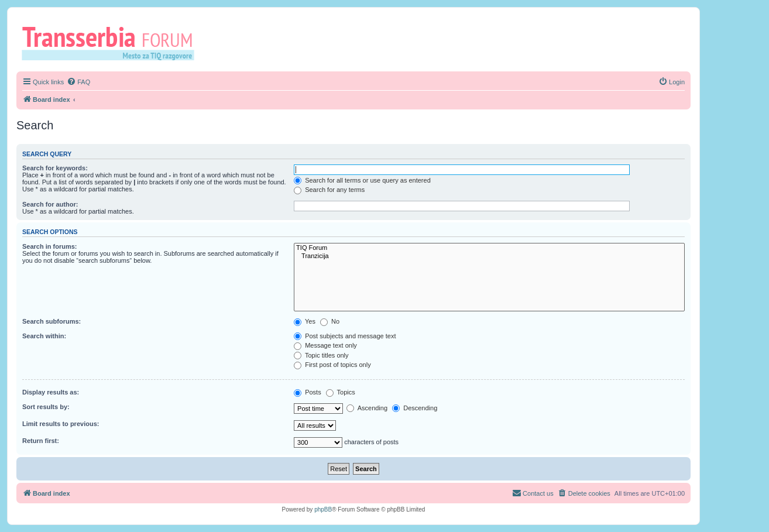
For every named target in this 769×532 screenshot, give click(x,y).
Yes (305, 321)
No (330, 321)
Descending (415, 408)
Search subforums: (52, 321)
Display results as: (51, 392)
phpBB (323, 509)
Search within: (44, 336)
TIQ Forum (489, 248)
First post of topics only (332, 365)
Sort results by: (46, 407)
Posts (308, 392)
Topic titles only (321, 355)
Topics (341, 392)
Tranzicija (489, 256)
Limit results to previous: (61, 424)
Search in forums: (50, 246)
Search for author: (50, 204)
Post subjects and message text (345, 336)
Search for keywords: (55, 168)
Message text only (325, 345)
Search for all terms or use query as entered (362, 180)
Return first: (41, 441)
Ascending (367, 408)
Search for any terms (329, 190)
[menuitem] (78, 82)
